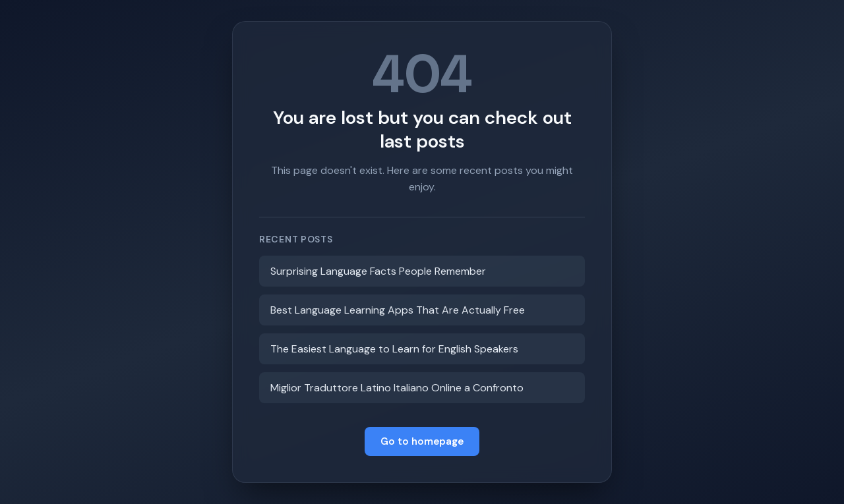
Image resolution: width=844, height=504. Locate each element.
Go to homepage (422, 441)
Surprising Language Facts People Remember (378, 271)
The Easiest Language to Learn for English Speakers (394, 349)
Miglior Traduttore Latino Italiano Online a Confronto (397, 388)
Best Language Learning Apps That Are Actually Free (398, 310)
